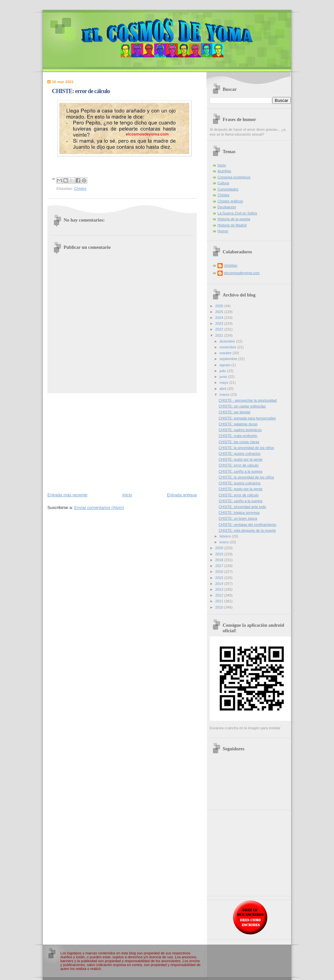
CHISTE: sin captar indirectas (242, 406)
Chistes (80, 188)
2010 (220, 607)
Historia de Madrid (232, 225)
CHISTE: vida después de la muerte (247, 530)
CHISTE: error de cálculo (239, 465)
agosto (225, 365)
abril (223, 389)
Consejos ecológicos (234, 177)
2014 (220, 584)
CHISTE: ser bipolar (235, 412)
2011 (220, 601)
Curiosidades (228, 189)
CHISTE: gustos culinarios (240, 454)
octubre (226, 353)
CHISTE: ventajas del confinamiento (247, 525)
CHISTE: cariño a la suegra (241, 471)
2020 (220, 548)
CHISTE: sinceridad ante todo (242, 507)
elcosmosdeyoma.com (242, 273)
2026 (220, 306)
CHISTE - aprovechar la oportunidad (248, 400)
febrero (226, 536)
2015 (220, 578)
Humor (223, 231)
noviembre (228, 347)
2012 (220, 595)
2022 (220, 329)
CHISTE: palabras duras (238, 424)
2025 (220, 312)
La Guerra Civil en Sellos (237, 213)
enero (224, 542)
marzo (225, 394)
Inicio (127, 495)
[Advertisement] (122, 442)
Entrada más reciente (68, 495)
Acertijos (224, 171)
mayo (224, 382)
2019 (220, 554)
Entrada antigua (182, 495)
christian (231, 265)
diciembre (228, 341)
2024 (220, 318)
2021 (220, 335)
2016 (220, 572)
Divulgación (227, 207)
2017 (220, 566)
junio (224, 377)
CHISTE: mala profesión (238, 436)
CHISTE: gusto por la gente (241, 459)
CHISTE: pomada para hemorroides (247, 418)
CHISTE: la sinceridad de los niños (247, 448)
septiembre (229, 359)
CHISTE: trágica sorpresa (239, 513)
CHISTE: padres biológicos (240, 430)
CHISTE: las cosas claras (239, 442)
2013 (220, 589)
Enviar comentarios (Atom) (99, 508)
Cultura (223, 183)
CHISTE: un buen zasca (238, 518)
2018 (220, 560)
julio (223, 371)
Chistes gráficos (230, 201)
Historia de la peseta (234, 219)
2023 (220, 323)
